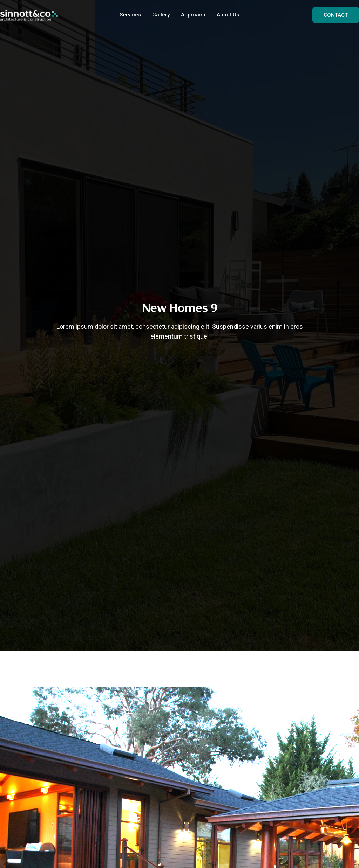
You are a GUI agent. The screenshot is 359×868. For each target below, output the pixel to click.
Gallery (161, 15)
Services (130, 15)
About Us (228, 15)
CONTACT (336, 15)
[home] (29, 15)
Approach (193, 15)
